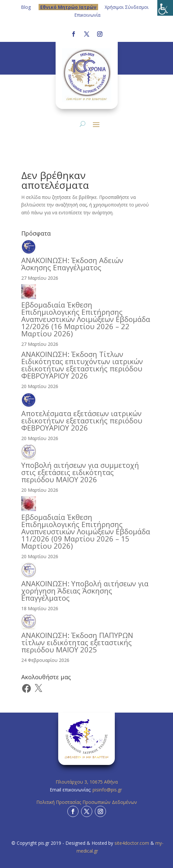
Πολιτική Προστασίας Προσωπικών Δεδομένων (87, 802)
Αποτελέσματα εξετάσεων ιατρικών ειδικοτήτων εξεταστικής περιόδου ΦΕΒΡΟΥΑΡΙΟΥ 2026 (82, 420)
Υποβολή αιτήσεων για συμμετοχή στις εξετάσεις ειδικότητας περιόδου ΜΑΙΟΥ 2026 (80, 472)
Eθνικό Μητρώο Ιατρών (68, 7)
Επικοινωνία (87, 15)
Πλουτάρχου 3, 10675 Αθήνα (87, 782)
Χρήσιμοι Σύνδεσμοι (127, 7)
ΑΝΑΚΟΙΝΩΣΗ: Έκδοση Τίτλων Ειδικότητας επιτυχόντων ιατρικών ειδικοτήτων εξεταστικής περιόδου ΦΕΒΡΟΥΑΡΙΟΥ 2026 (82, 365)
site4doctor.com (132, 843)
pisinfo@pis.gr (108, 790)
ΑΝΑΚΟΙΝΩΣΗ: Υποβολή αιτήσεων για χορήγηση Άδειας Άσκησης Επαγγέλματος (85, 591)
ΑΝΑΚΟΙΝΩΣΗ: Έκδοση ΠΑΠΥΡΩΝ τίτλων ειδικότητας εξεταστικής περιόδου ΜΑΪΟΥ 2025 (77, 642)
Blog (26, 7)
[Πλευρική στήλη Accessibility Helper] (165, 8)
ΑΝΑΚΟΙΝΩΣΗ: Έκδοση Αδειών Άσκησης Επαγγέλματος (72, 264)
